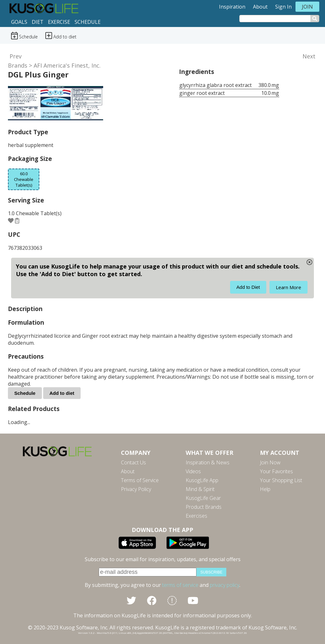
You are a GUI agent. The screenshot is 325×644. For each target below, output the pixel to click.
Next (309, 56)
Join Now (270, 462)
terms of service (180, 585)
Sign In (283, 7)
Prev (16, 56)
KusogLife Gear (203, 498)
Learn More (289, 287)
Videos (193, 471)
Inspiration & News (208, 462)
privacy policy (225, 585)
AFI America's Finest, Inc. (67, 65)
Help (265, 489)
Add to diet (62, 393)
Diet (38, 22)
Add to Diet (248, 287)
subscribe (211, 572)
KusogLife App (202, 480)
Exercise (59, 22)
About (260, 7)
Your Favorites (276, 471)
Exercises (196, 516)
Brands (18, 65)
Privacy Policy (136, 489)
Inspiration (232, 7)
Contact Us (133, 462)
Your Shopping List (281, 480)
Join (307, 7)
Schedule (88, 22)
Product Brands (204, 507)
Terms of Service (140, 480)
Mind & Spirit (200, 489)
